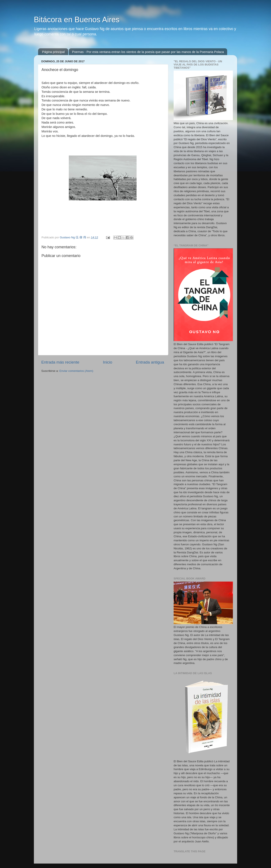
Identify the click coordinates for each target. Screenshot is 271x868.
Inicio (108, 362)
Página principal (53, 52)
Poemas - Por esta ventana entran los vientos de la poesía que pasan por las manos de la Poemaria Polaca (148, 52)
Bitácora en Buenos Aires (77, 20)
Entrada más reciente (60, 362)
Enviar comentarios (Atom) (76, 371)
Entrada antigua (150, 362)
